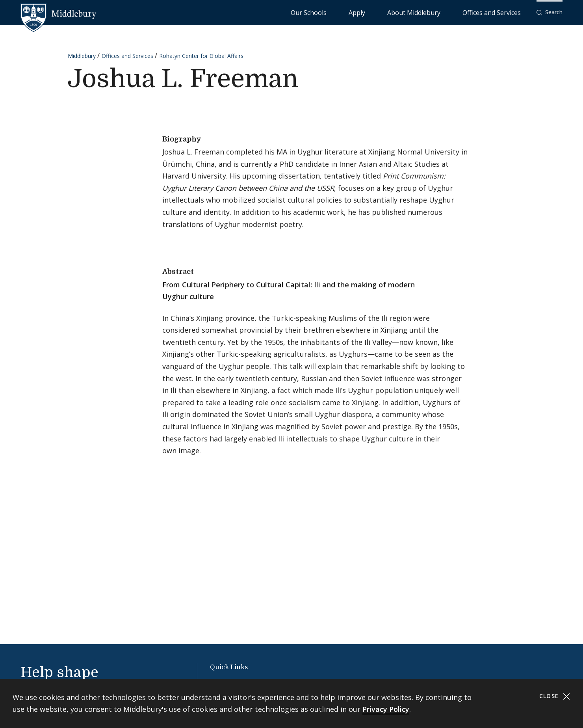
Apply (404, 12)
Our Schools (372, 12)
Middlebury (82, 56)
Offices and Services (501, 12)
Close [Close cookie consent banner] (555, 696)
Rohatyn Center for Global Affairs (201, 56)
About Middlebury (443, 12)
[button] (550, 12)
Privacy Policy (386, 709)
